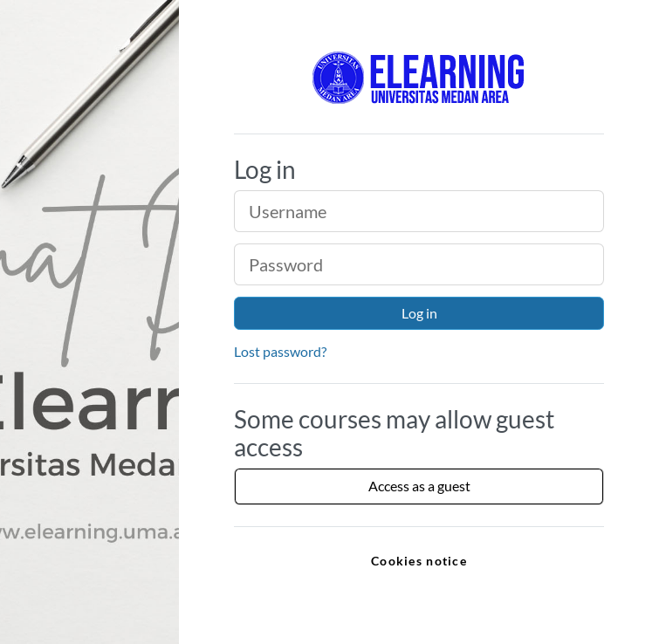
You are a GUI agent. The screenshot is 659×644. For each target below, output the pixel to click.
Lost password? (280, 351)
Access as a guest (419, 486)
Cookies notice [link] (419, 561)
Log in (419, 313)
